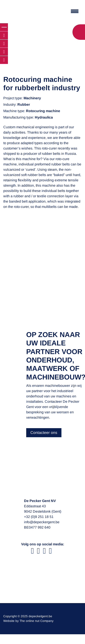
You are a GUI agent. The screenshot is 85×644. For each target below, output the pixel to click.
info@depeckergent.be (42, 522)
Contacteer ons (44, 433)
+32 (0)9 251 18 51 (39, 517)
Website (9, 621)
